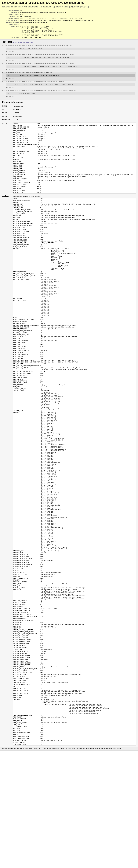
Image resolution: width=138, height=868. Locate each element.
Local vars (10, 54)
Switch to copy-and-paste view (23, 44)
